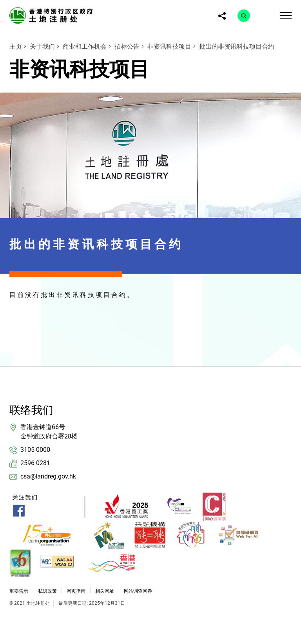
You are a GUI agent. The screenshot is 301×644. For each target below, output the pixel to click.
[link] (53, 15)
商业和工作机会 (85, 46)
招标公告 (127, 46)
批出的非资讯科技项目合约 (237, 46)
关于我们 (42, 46)
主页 (16, 46)
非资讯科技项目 (169, 46)
